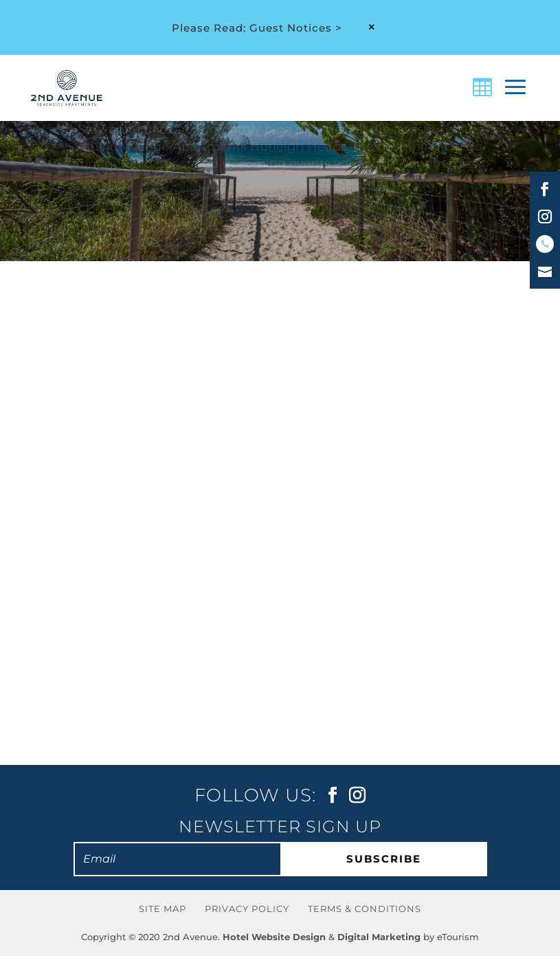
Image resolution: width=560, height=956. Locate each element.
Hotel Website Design (274, 937)
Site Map (163, 909)
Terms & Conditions (365, 909)
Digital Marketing (379, 937)
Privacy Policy (247, 909)
